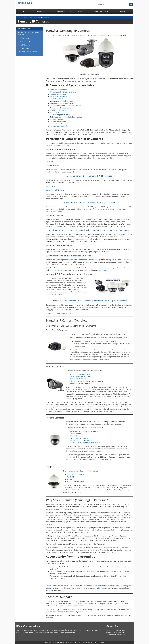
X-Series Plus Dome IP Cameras (81, 440)
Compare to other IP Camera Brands (59, 313)
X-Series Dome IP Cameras (79, 438)
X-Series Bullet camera (77, 381)
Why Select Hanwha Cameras (28, 52)
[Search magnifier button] (131, 5)
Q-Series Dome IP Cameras (74, 203)
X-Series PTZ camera (104, 488)
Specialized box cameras (59, 97)
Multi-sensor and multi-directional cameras (65, 106)
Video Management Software (60, 126)
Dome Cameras (74, 176)
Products (25, 17)
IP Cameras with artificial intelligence (63, 92)
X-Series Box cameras (81, 344)
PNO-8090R (61, 270)
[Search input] (113, 5)
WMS (104, 642)
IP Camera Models (61, 36)
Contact (101, 588)
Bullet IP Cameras (96, 203)
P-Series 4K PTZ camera (75, 481)
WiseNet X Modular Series (59, 245)
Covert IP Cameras (56, 99)
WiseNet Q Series (55, 190)
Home (19, 17)
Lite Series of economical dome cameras (84, 431)
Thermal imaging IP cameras (60, 115)
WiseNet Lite (53, 166)
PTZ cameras (54, 112)
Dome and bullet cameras (59, 90)
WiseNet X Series (55, 215)
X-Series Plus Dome (75, 230)
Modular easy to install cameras (61, 101)
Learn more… (51, 162)
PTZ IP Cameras (23, 48)
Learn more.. (51, 186)
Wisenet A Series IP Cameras (61, 149)
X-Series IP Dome (56, 230)
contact (58, 145)
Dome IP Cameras (24, 45)
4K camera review (104, 268)
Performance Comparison (84, 36)
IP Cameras (32, 17)
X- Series (70, 479)
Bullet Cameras (90, 176)
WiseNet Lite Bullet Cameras (80, 374)
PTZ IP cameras (105, 176)
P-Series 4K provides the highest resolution (85, 443)
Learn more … (59, 211)
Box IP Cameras (110, 230)
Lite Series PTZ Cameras (75, 475)
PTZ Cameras (111, 203)
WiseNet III (78, 341)
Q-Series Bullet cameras (78, 379)
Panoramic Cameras (103, 301)
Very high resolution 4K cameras (61, 110)
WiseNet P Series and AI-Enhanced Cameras (68, 256)
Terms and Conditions (86, 642)
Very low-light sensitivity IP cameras (63, 103)
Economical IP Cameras (58, 94)
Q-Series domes (75, 436)
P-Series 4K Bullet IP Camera (80, 383)
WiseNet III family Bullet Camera (81, 377)
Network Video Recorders (59, 124)
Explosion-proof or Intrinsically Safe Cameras (66, 117)
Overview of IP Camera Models (112, 36)
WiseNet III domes (76, 434)
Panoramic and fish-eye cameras (61, 108)
